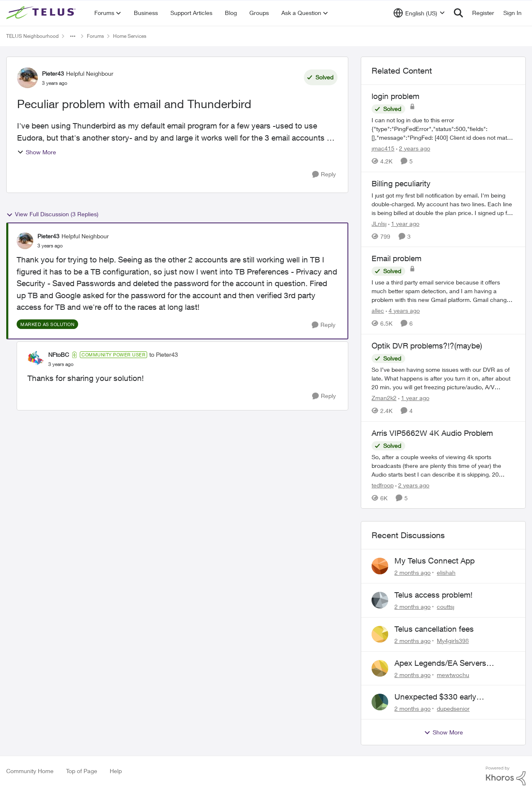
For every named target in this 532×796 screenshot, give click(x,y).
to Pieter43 (164, 355)
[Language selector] (419, 13)
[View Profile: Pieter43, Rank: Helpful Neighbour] (27, 78)
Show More (37, 152)
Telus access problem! (433, 595)
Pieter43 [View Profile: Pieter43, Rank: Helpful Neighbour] (53, 73)
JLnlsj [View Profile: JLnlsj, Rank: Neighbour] (379, 223)
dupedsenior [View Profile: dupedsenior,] (453, 708)
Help (116, 771)
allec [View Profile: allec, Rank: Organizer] (378, 310)
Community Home (30, 771)
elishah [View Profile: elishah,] (446, 572)
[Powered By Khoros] (506, 776)
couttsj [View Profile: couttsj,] (446, 607)
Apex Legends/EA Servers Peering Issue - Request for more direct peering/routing (452, 663)
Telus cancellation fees (434, 629)
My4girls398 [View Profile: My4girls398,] (453, 641)
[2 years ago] (413, 148)
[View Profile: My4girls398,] (380, 634)
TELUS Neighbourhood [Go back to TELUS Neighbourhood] (32, 36)
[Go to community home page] (42, 13)
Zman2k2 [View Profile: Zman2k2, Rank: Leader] (384, 398)
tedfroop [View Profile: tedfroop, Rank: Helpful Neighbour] (383, 485)
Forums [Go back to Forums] (95, 36)
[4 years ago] (403, 310)
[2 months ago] (413, 572)
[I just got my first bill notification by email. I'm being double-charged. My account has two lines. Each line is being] (443, 204)
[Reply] (324, 174)
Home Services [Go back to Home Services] (130, 36)
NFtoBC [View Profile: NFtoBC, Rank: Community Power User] (59, 355)
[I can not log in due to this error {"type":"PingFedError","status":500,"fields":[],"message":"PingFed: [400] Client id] (443, 129)
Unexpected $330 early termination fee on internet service (454, 697)
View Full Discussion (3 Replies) (52, 214)
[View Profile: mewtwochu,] (380, 668)
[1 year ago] (404, 223)
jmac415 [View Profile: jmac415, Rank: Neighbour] (383, 148)
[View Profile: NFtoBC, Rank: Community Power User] (36, 359)
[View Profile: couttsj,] (380, 600)
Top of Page (82, 771)
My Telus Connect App (435, 561)
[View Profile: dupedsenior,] (380, 702)
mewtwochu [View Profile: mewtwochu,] (453, 674)
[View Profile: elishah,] (380, 566)
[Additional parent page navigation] (73, 36)
